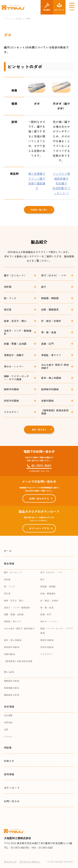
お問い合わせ (12, 801)
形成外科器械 (11, 400)
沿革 (6, 729)
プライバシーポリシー (30, 861)
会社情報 (9, 706)
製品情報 (9, 563)
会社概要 (8, 715)
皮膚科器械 (47, 400)
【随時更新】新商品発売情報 (55, 412)
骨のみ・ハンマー (14, 366)
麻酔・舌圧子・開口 (15, 321)
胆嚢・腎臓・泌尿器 (15, 344)
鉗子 (44, 287)
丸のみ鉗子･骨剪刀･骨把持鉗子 (55, 366)
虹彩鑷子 (61, 183)
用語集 (8, 747)
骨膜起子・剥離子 (14, 355)
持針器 (8, 287)
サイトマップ (10, 861)
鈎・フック (10, 298)
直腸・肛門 (47, 344)
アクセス (8, 736)
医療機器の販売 (12, 688)
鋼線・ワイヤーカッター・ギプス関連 (16, 378)
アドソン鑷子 (37, 179)
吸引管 (8, 309)
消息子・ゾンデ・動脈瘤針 (18, 332)
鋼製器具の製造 (12, 681)
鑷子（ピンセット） (15, 275)
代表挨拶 (8, 722)
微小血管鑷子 (37, 174)
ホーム (8, 551)
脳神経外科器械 (50, 389)
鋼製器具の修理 (12, 695)
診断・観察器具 (50, 309)
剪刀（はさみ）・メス (54, 275)
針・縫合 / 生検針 (51, 321)
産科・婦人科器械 (51, 378)
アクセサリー (11, 412)
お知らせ (9, 761)
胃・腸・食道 (49, 332)
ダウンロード (12, 788)
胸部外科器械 (11, 389)
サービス (9, 672)
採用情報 (9, 774)
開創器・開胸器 (50, 298)
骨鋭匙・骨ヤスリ (51, 355)
